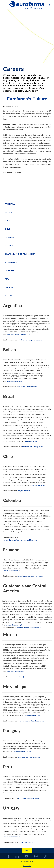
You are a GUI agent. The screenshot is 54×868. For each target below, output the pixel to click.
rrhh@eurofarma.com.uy (27, 842)
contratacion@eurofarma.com (29, 757)
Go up (27, 850)
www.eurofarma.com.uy (12, 837)
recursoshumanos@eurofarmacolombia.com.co (20, 540)
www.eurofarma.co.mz (33, 715)
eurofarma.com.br (31, 441)
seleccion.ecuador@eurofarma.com (31, 576)
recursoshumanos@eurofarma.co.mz (31, 721)
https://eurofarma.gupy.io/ (33, 447)
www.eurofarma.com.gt (13, 625)
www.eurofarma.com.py (22, 751)
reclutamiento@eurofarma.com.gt (29, 628)
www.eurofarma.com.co (31, 532)
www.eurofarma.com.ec (12, 571)
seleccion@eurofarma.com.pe (29, 798)
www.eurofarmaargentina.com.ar (18, 334)
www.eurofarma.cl (38, 485)
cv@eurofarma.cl (24, 491)
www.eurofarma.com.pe (27, 793)
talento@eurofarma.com (27, 677)
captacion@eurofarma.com (28, 386)
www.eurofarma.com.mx (15, 671)
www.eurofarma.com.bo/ (16, 381)
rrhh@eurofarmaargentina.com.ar (30, 340)
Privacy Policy (27, 866)
